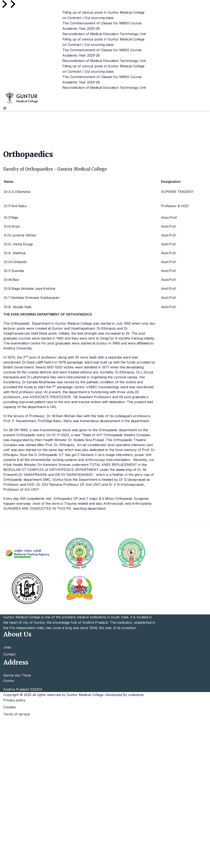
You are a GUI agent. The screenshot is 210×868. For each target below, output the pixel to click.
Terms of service (17, 714)
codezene (136, 695)
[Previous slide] (4, 4)
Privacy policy (14, 700)
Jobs (7, 647)
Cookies (10, 707)
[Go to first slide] (12, 4)
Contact (9, 654)
